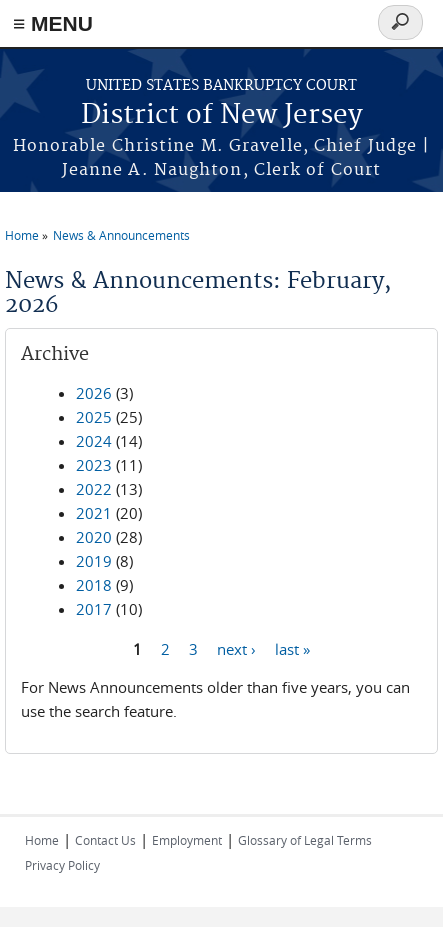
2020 (94, 537)
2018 (94, 585)
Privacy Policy (62, 865)
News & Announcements (121, 235)
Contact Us (105, 840)
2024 (94, 441)
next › (236, 648)
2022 (94, 489)
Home (22, 235)
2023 (94, 465)
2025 (94, 417)
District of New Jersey (222, 115)
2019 (94, 561)
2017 (94, 609)
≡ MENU (53, 23)
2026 (94, 393)
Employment (187, 840)
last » (292, 648)
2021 (94, 513)
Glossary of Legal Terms (305, 840)
